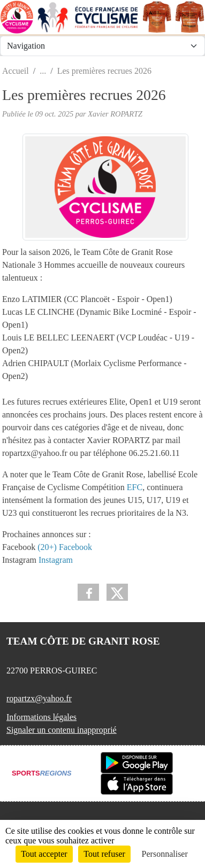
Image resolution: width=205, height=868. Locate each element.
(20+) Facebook (65, 547)
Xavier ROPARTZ (115, 114)
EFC (135, 487)
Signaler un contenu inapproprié (62, 730)
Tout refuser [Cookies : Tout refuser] (104, 854)
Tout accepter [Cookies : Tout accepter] (44, 854)
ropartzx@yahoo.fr (39, 698)
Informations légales (41, 717)
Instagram (56, 560)
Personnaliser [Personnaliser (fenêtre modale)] (165, 854)
